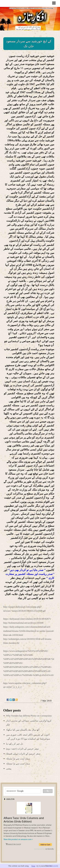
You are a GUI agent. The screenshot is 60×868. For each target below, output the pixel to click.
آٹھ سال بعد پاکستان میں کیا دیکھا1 (23, 730)
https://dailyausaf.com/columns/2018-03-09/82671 (27, 619)
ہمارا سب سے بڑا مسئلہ (18, 759)
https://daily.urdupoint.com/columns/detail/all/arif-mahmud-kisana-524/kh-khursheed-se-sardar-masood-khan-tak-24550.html (29, 631)
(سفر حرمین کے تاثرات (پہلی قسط (23, 754)
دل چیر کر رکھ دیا (15, 744)
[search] (23, 791)
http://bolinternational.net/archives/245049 (23, 623)
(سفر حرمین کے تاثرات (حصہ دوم (22, 749)
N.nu (33, 866)
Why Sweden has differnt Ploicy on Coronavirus (29, 716)
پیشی (9, 769)
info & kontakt (52, 866)
